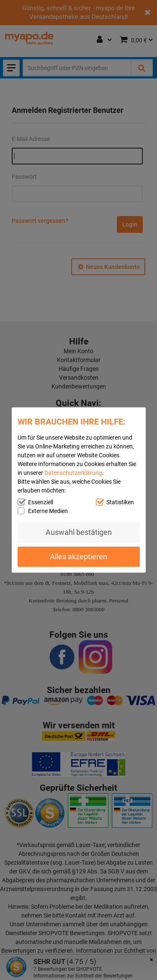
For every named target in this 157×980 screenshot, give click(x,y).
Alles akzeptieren (78, 556)
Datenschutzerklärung (73, 473)
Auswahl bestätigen (79, 532)
